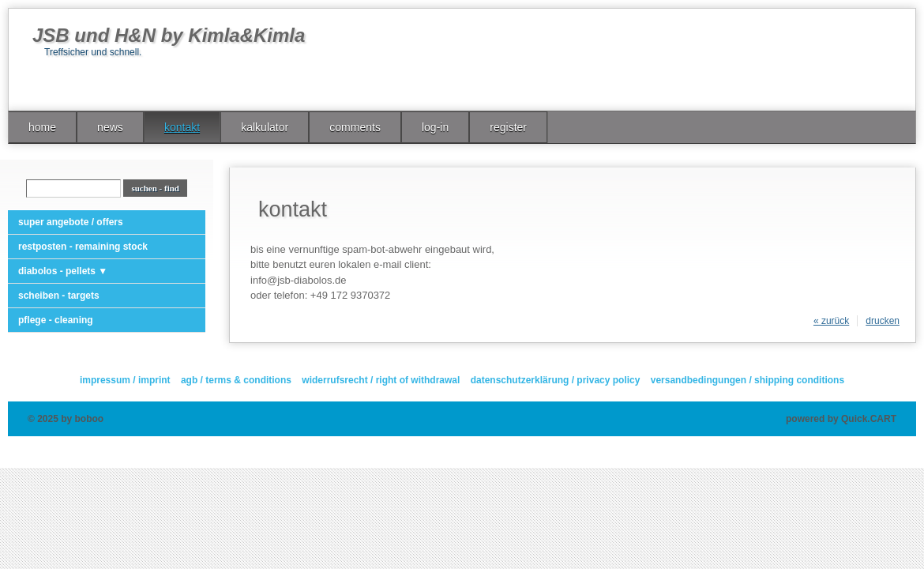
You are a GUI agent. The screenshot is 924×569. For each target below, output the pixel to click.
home (42, 127)
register (508, 127)
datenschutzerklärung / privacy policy (556, 380)
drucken (883, 321)
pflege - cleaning (56, 320)
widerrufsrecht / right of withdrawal (381, 380)
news (110, 127)
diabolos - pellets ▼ (63, 271)
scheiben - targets (59, 296)
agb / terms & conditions (236, 380)
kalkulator (265, 127)
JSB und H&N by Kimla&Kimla (169, 35)
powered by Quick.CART (841, 419)
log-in (435, 127)
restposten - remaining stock (83, 247)
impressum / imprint (125, 380)
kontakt (182, 127)
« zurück (831, 321)
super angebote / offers (71, 222)
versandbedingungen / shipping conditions (747, 380)
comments (355, 127)
